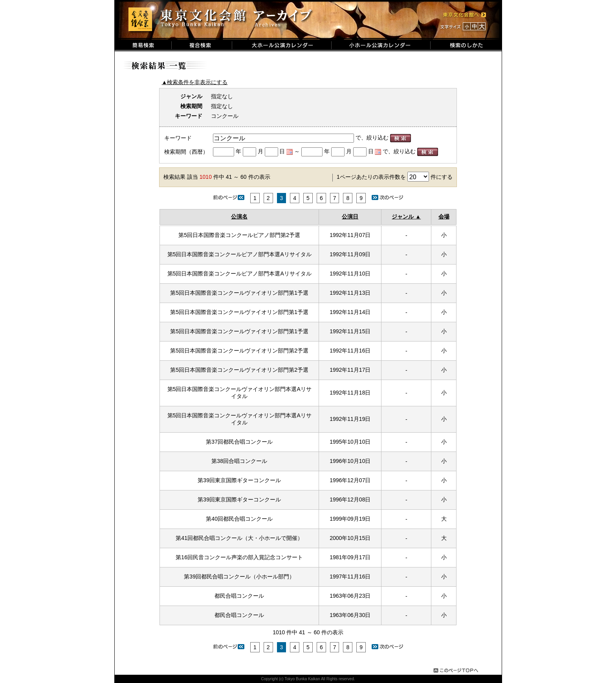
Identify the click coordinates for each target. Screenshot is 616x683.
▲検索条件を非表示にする (195, 82)
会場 (444, 217)
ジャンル (403, 217)
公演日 (350, 217)
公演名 (239, 217)
